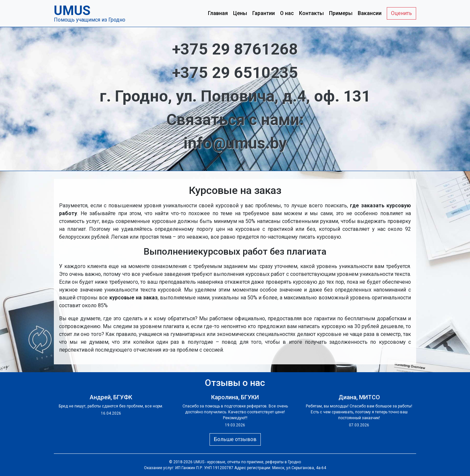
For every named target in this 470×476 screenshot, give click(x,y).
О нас (287, 13)
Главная (218, 13)
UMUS (199, 462)
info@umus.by (235, 143)
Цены (240, 13)
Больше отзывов (235, 439)
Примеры (341, 13)
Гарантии (264, 13)
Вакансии (370, 13)
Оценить (401, 13)
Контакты (311, 13)
